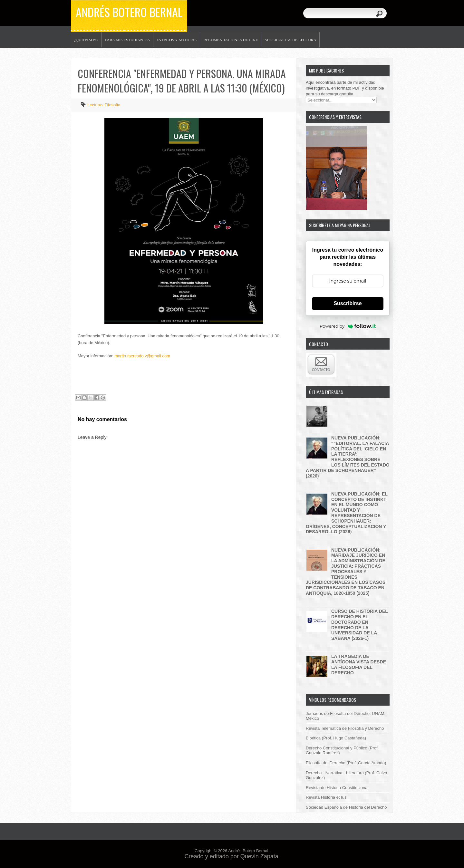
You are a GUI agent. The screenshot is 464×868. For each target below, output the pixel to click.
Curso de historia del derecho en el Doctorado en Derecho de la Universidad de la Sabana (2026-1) (360, 625)
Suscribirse (348, 303)
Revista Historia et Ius (326, 797)
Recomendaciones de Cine (231, 40)
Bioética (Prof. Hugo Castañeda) (336, 738)
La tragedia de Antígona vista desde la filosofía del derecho (359, 664)
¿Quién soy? (86, 40)
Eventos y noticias (177, 40)
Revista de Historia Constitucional (337, 788)
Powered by (348, 326)
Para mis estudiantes (127, 40)
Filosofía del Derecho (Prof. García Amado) (346, 763)
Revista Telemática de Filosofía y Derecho (345, 728)
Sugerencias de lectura (290, 40)
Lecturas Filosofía (104, 105)
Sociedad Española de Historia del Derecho (346, 807)
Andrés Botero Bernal (129, 12)
